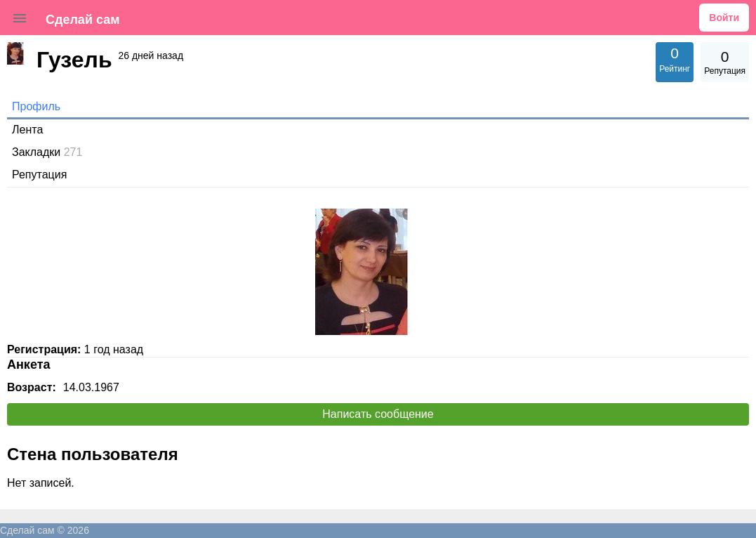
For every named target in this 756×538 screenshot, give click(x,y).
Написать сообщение (378, 414)
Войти (724, 18)
